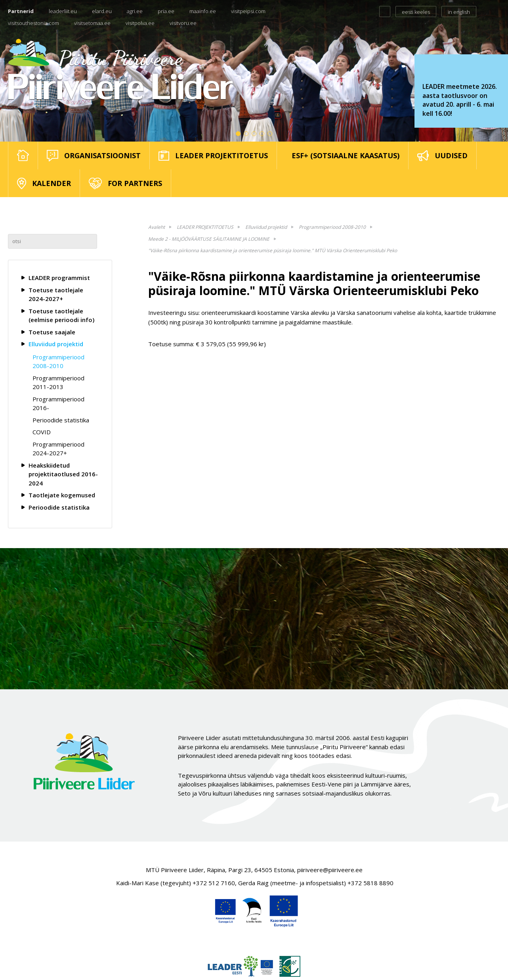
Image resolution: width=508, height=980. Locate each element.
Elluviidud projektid (56, 344)
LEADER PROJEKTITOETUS (205, 227)
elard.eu (102, 11)
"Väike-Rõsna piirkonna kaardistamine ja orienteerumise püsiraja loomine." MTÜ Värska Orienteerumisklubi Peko (273, 250)
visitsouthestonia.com (33, 23)
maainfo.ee (203, 11)
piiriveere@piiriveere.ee (330, 870)
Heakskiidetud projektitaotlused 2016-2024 (63, 474)
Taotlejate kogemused (62, 495)
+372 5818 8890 (370, 883)
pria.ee (166, 11)
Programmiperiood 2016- (58, 404)
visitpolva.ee (140, 23)
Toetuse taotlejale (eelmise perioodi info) (61, 315)
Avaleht (157, 227)
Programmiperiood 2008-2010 (58, 362)
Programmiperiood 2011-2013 (58, 383)
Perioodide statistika (61, 420)
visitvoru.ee (183, 23)
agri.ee (135, 11)
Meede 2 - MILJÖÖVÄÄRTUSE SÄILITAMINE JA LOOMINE (209, 239)
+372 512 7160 (214, 883)
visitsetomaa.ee (92, 23)
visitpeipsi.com (248, 11)
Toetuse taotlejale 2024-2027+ (56, 294)
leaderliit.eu (63, 11)
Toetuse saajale (52, 332)
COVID (42, 432)
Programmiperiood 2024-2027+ (58, 449)
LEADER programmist (59, 278)
